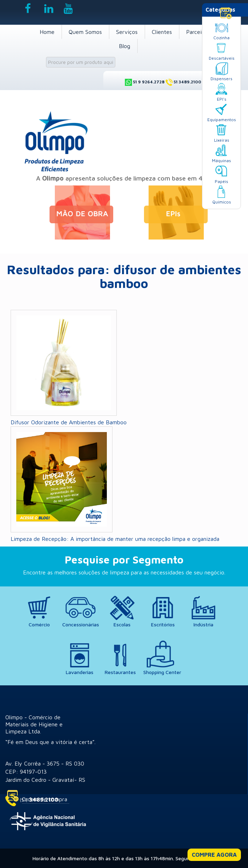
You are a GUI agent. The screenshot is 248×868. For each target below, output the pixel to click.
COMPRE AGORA (214, 855)
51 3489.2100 (188, 82)
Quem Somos (85, 32)
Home (47, 32)
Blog (125, 46)
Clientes (162, 32)
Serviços (127, 32)
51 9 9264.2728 (149, 82)
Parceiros (198, 32)
